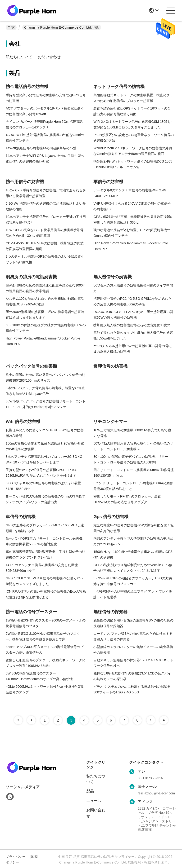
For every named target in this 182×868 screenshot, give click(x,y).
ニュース (94, 801)
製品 (90, 791)
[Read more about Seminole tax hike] (18, 720)
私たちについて (19, 57)
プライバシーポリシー (16, 859)
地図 (34, 857)
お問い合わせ (49, 57)
